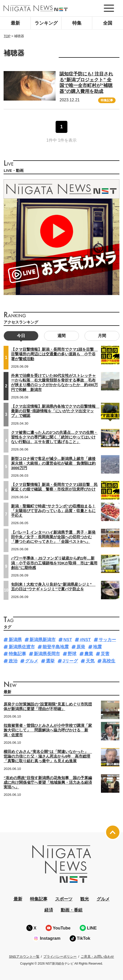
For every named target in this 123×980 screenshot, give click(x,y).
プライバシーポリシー (60, 957)
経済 (49, 910)
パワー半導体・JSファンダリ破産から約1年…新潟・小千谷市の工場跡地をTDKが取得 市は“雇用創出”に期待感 (54, 563)
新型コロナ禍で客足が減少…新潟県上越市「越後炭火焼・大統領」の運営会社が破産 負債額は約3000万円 (53, 463)
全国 (108, 23)
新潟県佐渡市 (22, 647)
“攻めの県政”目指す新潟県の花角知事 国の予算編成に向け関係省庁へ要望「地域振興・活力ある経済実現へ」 (48, 782)
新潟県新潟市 (43, 640)
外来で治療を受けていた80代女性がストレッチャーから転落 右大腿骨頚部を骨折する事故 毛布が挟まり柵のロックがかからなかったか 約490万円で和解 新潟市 (54, 383)
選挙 (50, 661)
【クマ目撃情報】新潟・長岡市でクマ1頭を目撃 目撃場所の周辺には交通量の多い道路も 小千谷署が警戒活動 (54, 354)
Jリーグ (70, 661)
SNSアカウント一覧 (24, 957)
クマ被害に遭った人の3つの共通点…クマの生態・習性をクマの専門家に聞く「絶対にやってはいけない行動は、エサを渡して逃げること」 (54, 437)
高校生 (109, 661)
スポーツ (64, 899)
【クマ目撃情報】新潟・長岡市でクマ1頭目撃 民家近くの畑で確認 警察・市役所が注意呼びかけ (54, 487)
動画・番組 (72, 910)
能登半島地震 (56, 647)
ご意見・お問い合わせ (97, 957)
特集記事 (107, 100)
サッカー (107, 640)
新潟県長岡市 (47, 654)
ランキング (46, 23)
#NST (85, 640)
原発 (81, 647)
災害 (105, 654)
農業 (89, 654)
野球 (72, 654)
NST (68, 640)
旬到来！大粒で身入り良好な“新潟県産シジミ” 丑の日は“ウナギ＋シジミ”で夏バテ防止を (53, 587)
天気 (90, 661)
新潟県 (15, 640)
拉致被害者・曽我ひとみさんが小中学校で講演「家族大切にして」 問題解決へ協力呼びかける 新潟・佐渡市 (48, 730)
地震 (97, 647)
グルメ (32, 661)
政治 (13, 661)
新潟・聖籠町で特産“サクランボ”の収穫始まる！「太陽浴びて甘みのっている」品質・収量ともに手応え (53, 511)
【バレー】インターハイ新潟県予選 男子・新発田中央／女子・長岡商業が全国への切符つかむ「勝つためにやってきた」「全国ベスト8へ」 (53, 537)
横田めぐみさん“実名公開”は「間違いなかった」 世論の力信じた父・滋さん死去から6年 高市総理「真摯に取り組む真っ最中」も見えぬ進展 (48, 756)
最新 (15, 23)
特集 (77, 23)
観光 (85, 899)
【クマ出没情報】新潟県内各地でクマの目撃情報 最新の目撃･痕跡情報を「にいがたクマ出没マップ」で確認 (55, 411)
